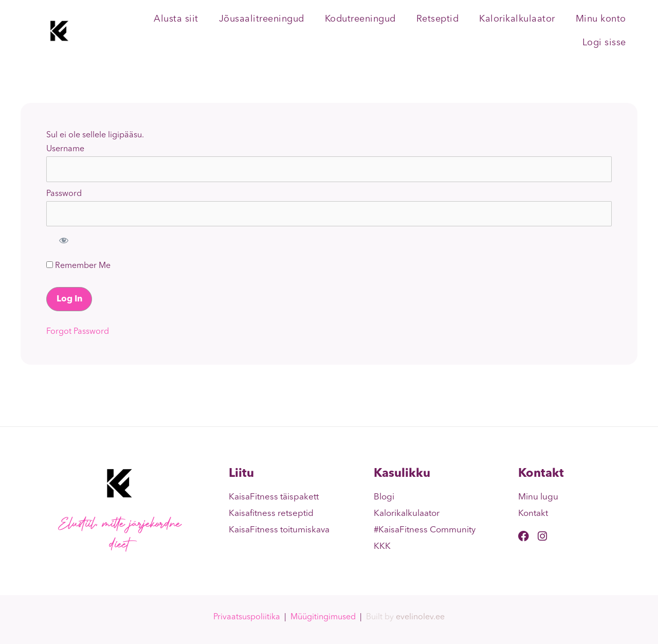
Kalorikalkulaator (517, 19)
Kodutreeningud (360, 19)
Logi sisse (604, 43)
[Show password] (64, 240)
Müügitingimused (323, 617)
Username (65, 149)
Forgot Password (78, 332)
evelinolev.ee (420, 617)
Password (64, 194)
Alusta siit (176, 19)
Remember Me (78, 266)
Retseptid (438, 19)
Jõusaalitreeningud (262, 19)
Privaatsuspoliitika (247, 617)
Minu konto (601, 19)
